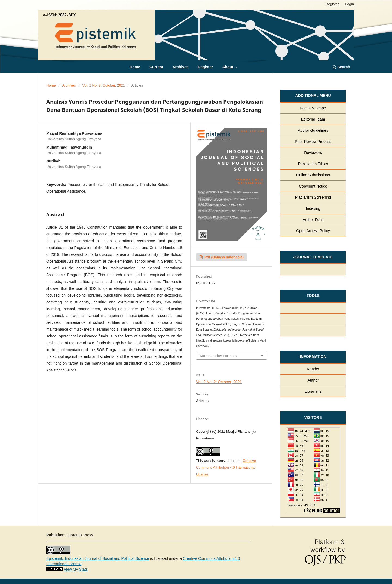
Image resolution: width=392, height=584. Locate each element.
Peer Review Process (313, 142)
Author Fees (313, 220)
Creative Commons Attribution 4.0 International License (226, 467)
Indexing (313, 208)
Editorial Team (313, 119)
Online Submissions (313, 175)
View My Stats (76, 569)
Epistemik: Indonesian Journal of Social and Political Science (98, 558)
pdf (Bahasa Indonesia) (223, 257)
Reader (313, 369)
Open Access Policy (313, 231)
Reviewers (313, 153)
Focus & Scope (313, 108)
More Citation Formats (218, 356)
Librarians (313, 391)
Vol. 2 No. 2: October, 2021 (103, 85)
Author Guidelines (313, 130)
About (228, 67)
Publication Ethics (313, 164)
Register (205, 67)
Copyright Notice (313, 186)
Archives (180, 67)
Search (341, 67)
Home (135, 67)
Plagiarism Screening (313, 197)
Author (313, 380)
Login (350, 4)
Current (156, 67)
